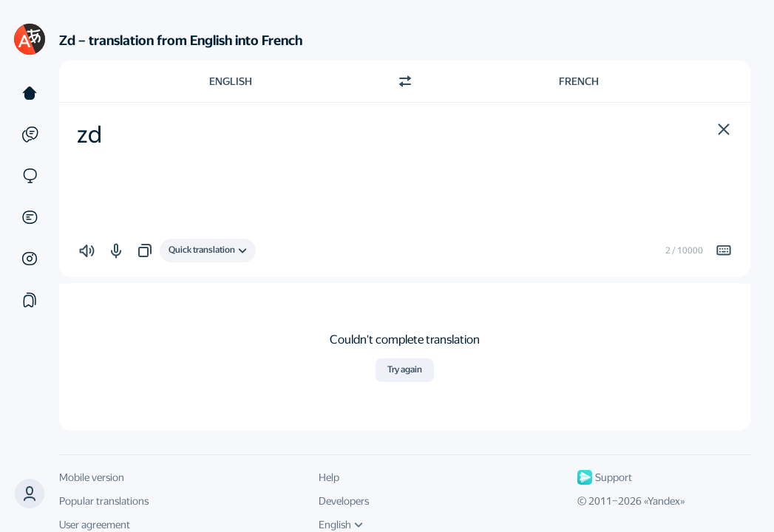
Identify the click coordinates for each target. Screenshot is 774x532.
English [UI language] (341, 525)
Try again (405, 369)
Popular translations (104, 501)
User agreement (95, 525)
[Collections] (30, 300)
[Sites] (30, 176)
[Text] (30, 93)
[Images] (30, 259)
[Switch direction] (405, 81)
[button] (724, 129)
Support (605, 477)
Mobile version (92, 477)
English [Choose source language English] (231, 81)
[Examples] (30, 134)
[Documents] (30, 217)
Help (329, 477)
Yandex (664, 501)
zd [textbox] (89, 134)
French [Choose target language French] (579, 81)
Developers (344, 501)
